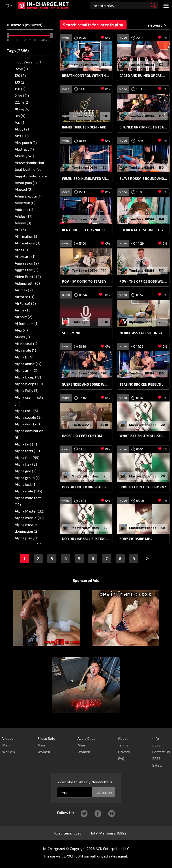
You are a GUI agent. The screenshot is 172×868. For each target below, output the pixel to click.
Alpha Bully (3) (27, 390)
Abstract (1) (24, 149)
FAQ (121, 758)
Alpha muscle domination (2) (27, 528)
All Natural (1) (26, 344)
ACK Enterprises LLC (112, 848)
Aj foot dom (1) (27, 323)
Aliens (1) (22, 337)
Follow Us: (65, 812)
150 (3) (20, 89)
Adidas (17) (24, 216)
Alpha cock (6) (26, 411)
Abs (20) (22, 136)
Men (6, 745)
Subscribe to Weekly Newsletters (84, 782)
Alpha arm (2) (26, 370)
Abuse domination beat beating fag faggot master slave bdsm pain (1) (31, 173)
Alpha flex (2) (26, 464)
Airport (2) (24, 317)
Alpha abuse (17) (28, 364)
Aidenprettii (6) (27, 283)
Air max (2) (24, 290)
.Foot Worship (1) (29, 62)
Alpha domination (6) (29, 434)
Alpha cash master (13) (30, 400)
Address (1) (24, 209)
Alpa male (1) (25, 350)
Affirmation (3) (27, 236)
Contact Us (161, 752)
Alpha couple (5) (28, 417)
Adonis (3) (23, 223)
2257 (156, 758)
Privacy (124, 752)
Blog (156, 745)
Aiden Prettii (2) (28, 276)
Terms (123, 745)
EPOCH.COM (73, 856)
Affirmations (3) (28, 243)
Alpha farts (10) (27, 451)
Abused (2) (24, 189)
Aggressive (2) (27, 270)
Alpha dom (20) (27, 424)
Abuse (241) (24, 156)
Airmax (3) (23, 310)
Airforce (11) (25, 297)
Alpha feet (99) (27, 457)
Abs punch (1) (26, 142)
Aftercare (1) (25, 256)
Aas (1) (20, 122)
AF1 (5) (20, 230)
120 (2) (20, 75)
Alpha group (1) (27, 478)
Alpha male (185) (28, 491)
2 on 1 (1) (22, 96)
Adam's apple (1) (28, 196)
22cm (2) (22, 102)
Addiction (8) (25, 203)
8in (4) (20, 116)
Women (9, 752)
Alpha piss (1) (26, 538)
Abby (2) (22, 129)
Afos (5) (21, 250)
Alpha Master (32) (30, 511)
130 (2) (20, 82)
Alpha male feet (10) (28, 501)
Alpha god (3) (26, 471)
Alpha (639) (24, 357)
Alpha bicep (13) (28, 377)
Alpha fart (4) (26, 444)
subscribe (104, 792)
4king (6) (22, 109)
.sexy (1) (21, 69)
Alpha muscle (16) (29, 518)
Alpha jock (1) (26, 484)
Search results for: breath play (93, 25)
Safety (157, 765)
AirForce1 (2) (25, 303)
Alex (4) (21, 330)
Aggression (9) (27, 263)
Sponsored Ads (86, 580)
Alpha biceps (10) (29, 384)
